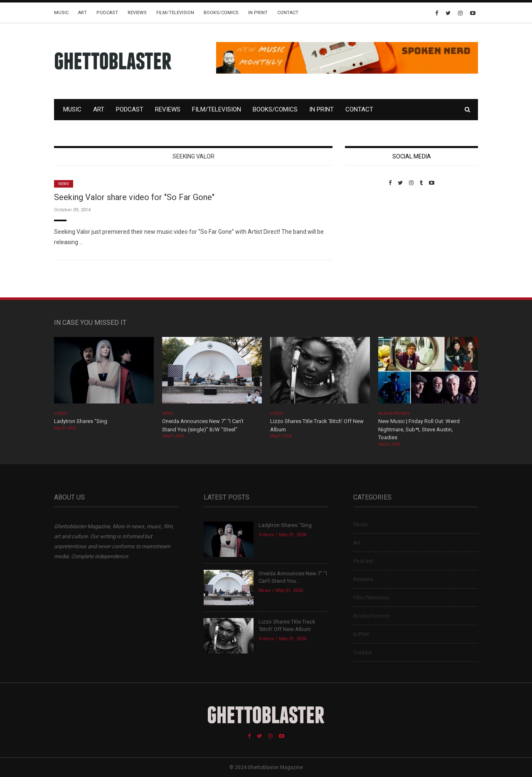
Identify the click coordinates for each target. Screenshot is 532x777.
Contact (288, 13)
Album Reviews (394, 413)
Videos (60, 413)
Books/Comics (221, 13)
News (64, 184)
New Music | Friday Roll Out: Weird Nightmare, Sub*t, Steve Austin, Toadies (419, 429)
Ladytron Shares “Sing (81, 421)
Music (61, 13)
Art (83, 13)
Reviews (137, 13)
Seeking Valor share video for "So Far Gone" (134, 197)
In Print (258, 13)
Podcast (107, 13)
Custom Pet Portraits (369, 243)
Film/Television (175, 13)
